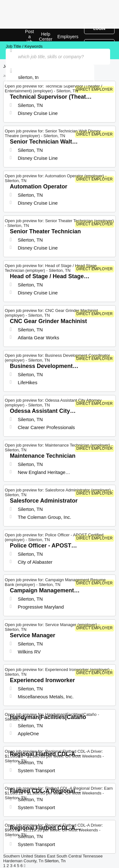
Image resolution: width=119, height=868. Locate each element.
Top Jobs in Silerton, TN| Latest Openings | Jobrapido (21, 35)
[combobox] (50, 77)
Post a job (30, 37)
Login (99, 29)
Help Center (46, 37)
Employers (68, 37)
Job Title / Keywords (24, 46)
